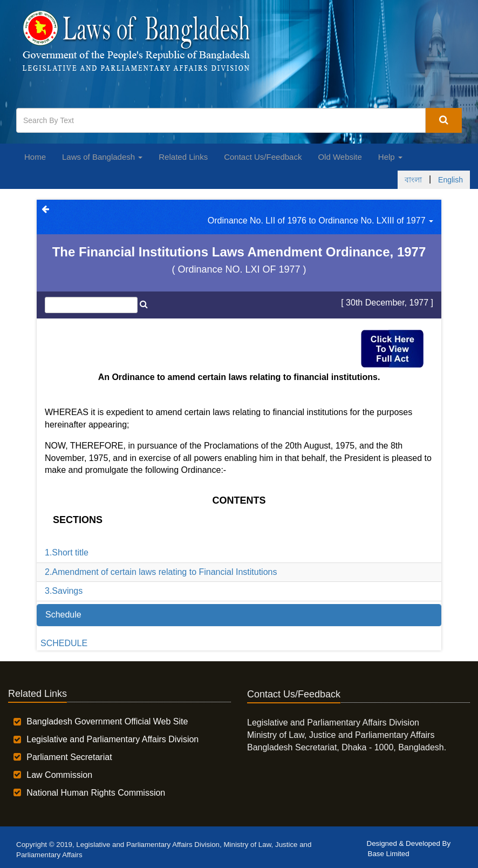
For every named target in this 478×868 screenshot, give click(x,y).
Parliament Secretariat (69, 757)
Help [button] (390, 157)
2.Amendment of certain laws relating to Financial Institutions (161, 572)
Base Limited (389, 854)
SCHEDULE (64, 643)
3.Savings (64, 591)
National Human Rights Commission (96, 793)
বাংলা (413, 180)
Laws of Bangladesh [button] (102, 157)
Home (35, 157)
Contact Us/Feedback (263, 157)
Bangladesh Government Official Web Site (107, 721)
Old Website (340, 157)
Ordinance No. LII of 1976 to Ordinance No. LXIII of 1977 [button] (320, 221)
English (450, 180)
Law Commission (59, 775)
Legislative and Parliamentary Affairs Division (112, 739)
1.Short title (67, 552)
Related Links (183, 157)
